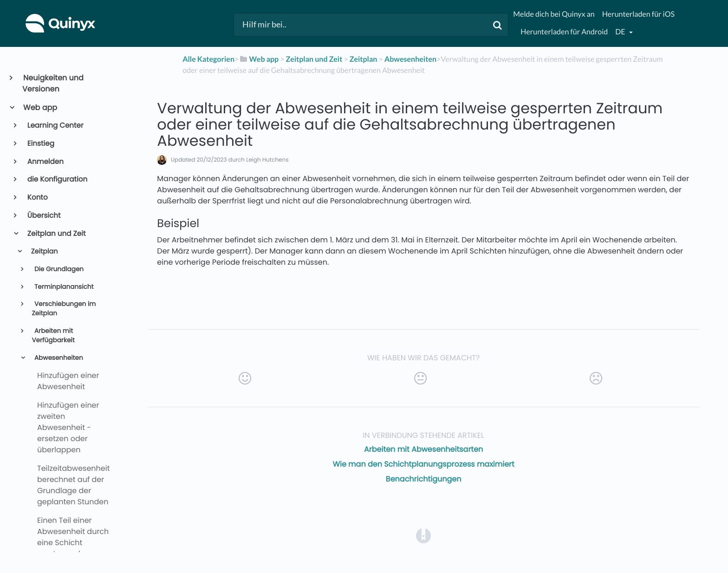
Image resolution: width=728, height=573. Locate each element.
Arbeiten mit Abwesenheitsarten (423, 449)
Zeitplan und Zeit (56, 234)
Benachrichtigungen (424, 479)
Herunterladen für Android (564, 32)
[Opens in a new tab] (423, 536)
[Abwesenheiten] (410, 59)
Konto (37, 198)
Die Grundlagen (58, 269)
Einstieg (40, 144)
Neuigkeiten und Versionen (53, 83)
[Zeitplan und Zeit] (314, 59)
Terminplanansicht (63, 287)
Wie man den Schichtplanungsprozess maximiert (423, 464)
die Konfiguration (57, 179)
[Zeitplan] (364, 59)
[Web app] (259, 59)
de (621, 32)
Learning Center (55, 126)
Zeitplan (44, 252)
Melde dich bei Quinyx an (554, 14)
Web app (40, 107)
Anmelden (45, 162)
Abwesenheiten (58, 358)
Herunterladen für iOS (638, 14)
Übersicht (43, 216)
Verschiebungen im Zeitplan (64, 309)
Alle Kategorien (208, 59)
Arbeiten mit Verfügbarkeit (53, 335)
